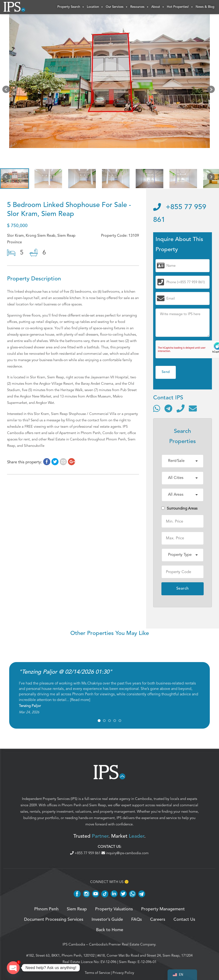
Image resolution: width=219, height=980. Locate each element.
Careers (158, 920)
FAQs (137, 920)
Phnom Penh (72, 805)
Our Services (117, 7)
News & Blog (205, 7)
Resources (140, 7)
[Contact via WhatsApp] (157, 408)
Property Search (71, 7)
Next (212, 90)
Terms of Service (97, 973)
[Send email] (193, 408)
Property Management (163, 909)
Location (95, 7)
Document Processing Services (54, 920)
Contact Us (184, 920)
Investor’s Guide (107, 920)
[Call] (181, 408)
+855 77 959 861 (86, 853)
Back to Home (110, 930)
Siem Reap (98, 805)
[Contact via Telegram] (168, 408)
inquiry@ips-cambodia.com (125, 853)
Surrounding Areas (179, 508)
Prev (7, 90)
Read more (80, 700)
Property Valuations (114, 909)
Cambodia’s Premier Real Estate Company (122, 944)
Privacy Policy (123, 973)
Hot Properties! (180, 7)
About (158, 7)
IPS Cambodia (74, 944)
